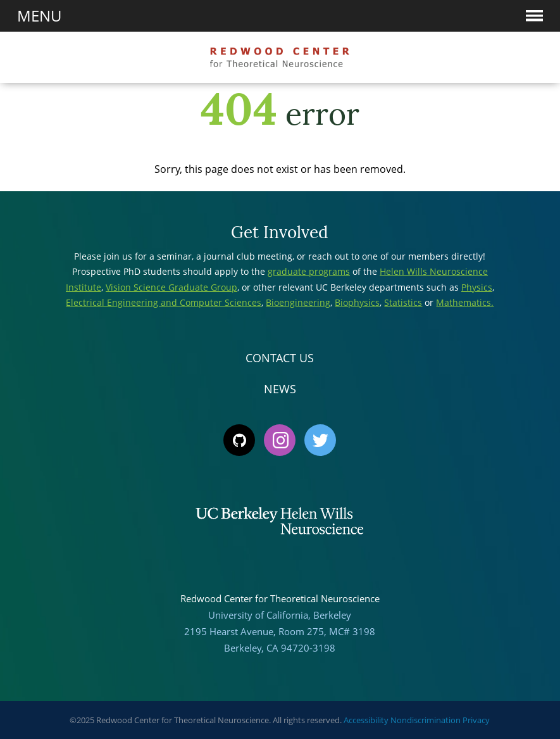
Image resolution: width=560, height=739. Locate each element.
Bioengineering (298, 302)
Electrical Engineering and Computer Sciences (164, 302)
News (280, 389)
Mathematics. (465, 302)
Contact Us (280, 358)
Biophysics (357, 302)
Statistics (403, 302)
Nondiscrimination (426, 720)
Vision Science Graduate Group (171, 287)
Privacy (476, 720)
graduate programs (309, 271)
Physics (477, 287)
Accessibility (366, 720)
